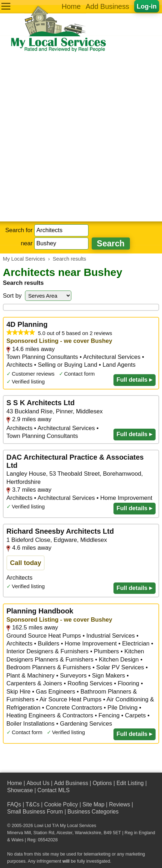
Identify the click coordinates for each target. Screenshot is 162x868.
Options (102, 783)
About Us (38, 783)
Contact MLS (54, 790)
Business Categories (93, 812)
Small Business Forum (35, 812)
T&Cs (33, 804)
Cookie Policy (61, 804)
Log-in (147, 6)
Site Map (93, 804)
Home (71, 6)
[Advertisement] (81, 137)
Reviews (119, 804)
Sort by (12, 296)
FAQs (14, 804)
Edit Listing (130, 783)
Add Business (107, 6)
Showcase (20, 790)
